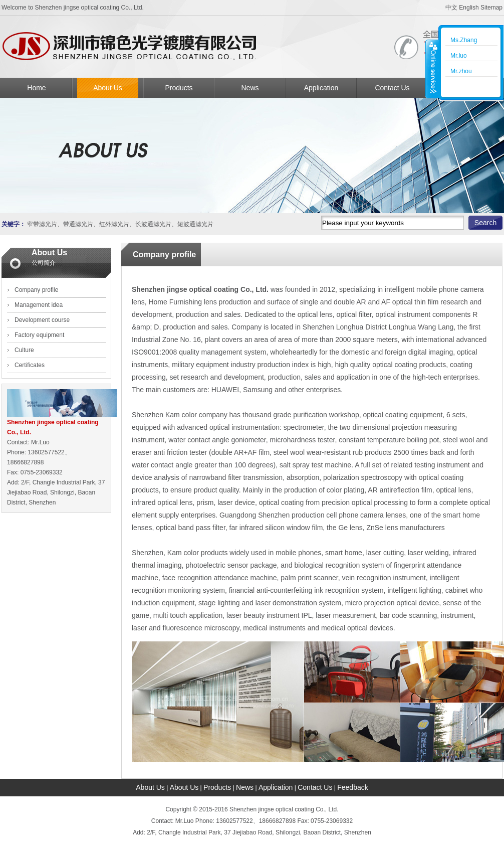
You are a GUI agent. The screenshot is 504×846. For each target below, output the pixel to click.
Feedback (352, 787)
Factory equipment (39, 335)
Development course (42, 320)
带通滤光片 (78, 224)
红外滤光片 (114, 224)
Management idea (39, 305)
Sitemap (491, 8)
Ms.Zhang (464, 40)
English (469, 8)
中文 (451, 8)
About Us (108, 88)
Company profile (36, 290)
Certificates (30, 365)
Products (179, 88)
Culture (24, 350)
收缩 (432, 69)
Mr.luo (459, 56)
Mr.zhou (461, 71)
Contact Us (392, 88)
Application (321, 88)
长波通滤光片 (153, 224)
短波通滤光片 (195, 224)
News (250, 88)
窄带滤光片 (42, 224)
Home (36, 88)
